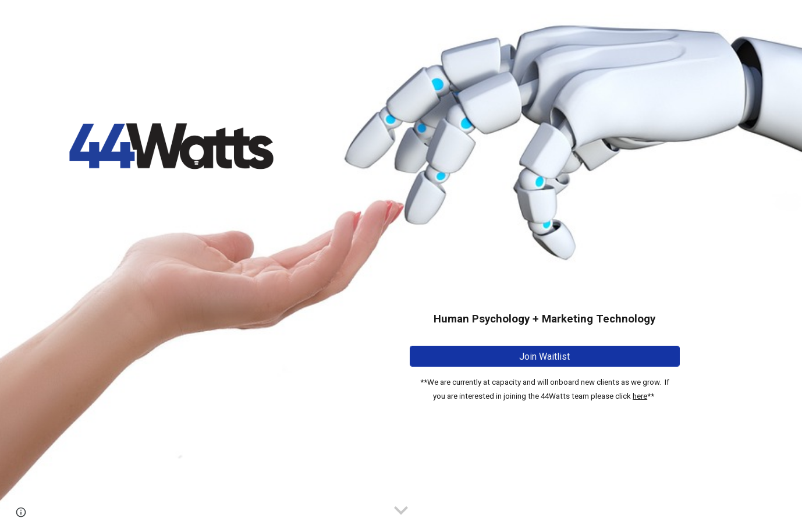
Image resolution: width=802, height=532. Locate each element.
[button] (401, 511)
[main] (545, 257)
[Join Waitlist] (545, 357)
